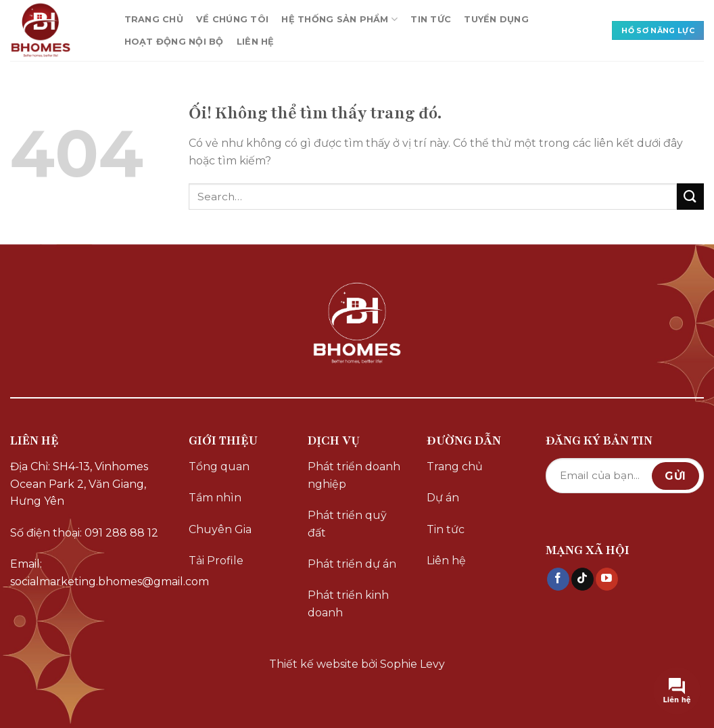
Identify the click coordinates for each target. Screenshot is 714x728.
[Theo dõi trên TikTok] (582, 579)
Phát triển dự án (352, 564)
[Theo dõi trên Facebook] (558, 579)
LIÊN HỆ (256, 42)
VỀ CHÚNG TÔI (232, 19)
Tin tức (446, 529)
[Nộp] (690, 197)
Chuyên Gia (220, 529)
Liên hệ (446, 561)
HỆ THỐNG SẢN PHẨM (339, 19)
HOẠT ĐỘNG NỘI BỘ (174, 42)
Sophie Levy (412, 664)
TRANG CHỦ (154, 19)
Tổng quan (219, 467)
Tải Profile (216, 561)
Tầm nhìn (215, 498)
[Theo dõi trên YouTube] (607, 579)
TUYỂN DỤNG (496, 19)
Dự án (443, 498)
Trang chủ (455, 467)
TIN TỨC (431, 19)
